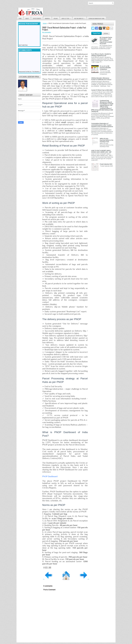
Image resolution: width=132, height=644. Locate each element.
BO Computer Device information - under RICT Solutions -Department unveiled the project (106, 41)
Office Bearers (37, 18)
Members (47, 18)
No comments (47, 32)
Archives (106, 33)
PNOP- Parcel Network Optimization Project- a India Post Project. (64, 29)
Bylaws (56, 18)
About (27, 18)
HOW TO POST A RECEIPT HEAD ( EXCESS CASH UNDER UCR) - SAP (101, 151)
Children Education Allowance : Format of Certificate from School (101, 79)
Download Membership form (96, 18)
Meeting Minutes (80, 18)
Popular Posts (96, 33)
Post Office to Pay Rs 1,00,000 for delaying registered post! (101, 55)
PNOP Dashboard (50, 476)
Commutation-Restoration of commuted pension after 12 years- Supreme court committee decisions (102, 125)
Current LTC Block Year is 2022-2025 (102, 90)
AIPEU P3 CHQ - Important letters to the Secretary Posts (106, 140)
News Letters (67, 18)
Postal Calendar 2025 (106, 164)
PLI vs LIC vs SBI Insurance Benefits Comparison (105, 68)
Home (20, 18)
